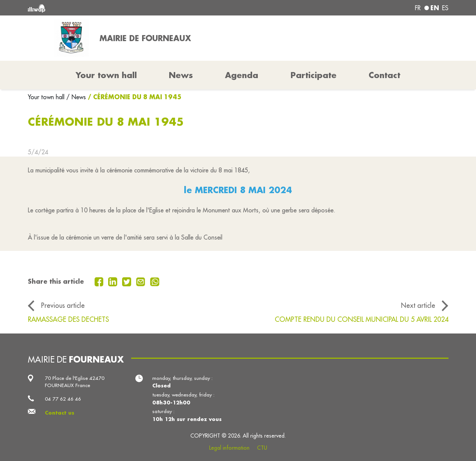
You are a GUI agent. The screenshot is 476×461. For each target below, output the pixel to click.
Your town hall (47, 97)
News (181, 75)
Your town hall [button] (106, 75)
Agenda (242, 75)
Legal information (229, 448)
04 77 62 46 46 (63, 399)
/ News (76, 97)
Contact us (60, 413)
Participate (314, 75)
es (445, 8)
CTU (262, 448)
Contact (384, 75)
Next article (418, 305)
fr (418, 8)
